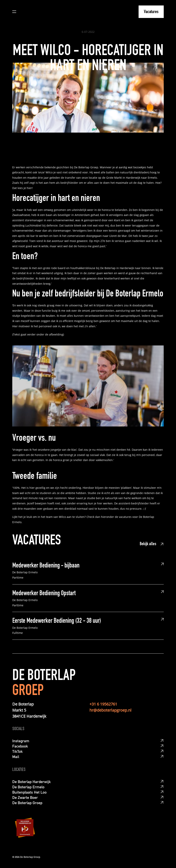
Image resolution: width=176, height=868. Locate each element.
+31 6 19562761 (103, 704)
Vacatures (151, 12)
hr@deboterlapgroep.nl (110, 710)
